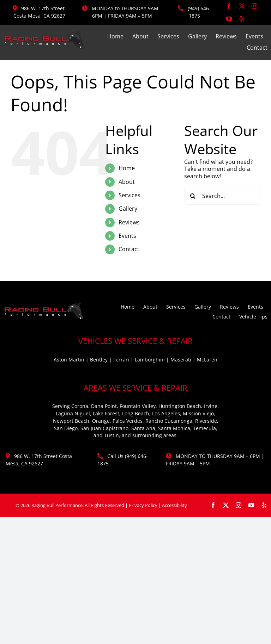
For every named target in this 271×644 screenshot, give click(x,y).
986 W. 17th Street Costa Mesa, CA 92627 (39, 460)
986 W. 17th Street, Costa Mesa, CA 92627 (40, 12)
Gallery (128, 209)
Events (127, 236)
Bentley (99, 360)
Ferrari (121, 360)
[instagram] (254, 6)
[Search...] (222, 196)
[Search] (193, 196)
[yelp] (242, 19)
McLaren (207, 360)
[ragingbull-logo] (44, 34)
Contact (129, 249)
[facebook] (229, 6)
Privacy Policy (143, 505)
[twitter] (242, 6)
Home (127, 168)
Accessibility (174, 505)
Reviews (129, 222)
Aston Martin (69, 360)
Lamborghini (150, 360)
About (127, 182)
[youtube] (229, 19)
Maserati (181, 360)
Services (130, 195)
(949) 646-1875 (199, 12)
